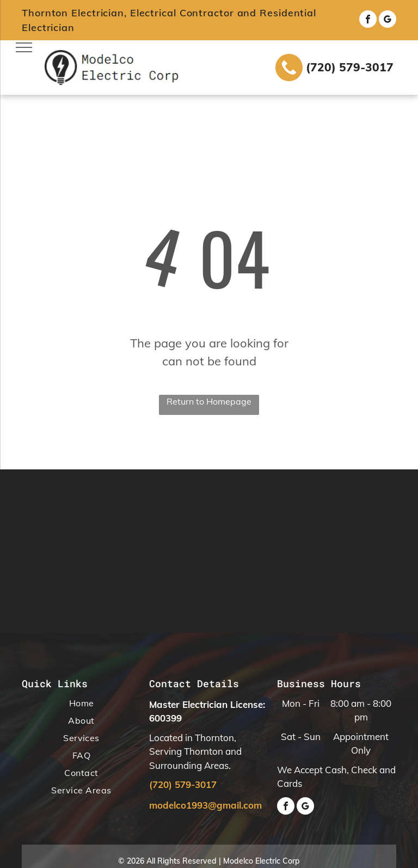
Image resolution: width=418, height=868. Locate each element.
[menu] (24, 47)
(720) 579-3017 (350, 67)
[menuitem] (81, 705)
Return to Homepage (209, 401)
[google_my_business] (388, 20)
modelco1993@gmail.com (205, 805)
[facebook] (368, 20)
